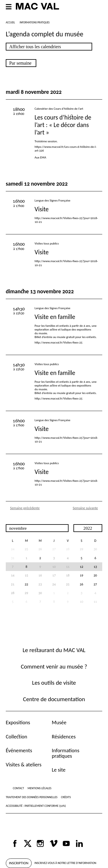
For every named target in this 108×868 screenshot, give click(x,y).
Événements (19, 750)
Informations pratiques (66, 753)
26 (40, 549)
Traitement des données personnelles (32, 797)
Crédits (66, 797)
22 (26, 584)
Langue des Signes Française (52, 200)
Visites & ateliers (24, 765)
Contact (19, 788)
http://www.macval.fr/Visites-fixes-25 (58, 342)
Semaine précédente (25, 508)
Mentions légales (40, 788)
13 (95, 567)
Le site (59, 770)
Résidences (64, 737)
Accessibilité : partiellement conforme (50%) (36, 806)
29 (82, 549)
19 (82, 575)
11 (95, 602)
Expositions (18, 722)
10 (82, 602)
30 (95, 549)
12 (82, 567)
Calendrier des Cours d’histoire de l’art (59, 109)
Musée (59, 722)
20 (95, 575)
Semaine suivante (85, 508)
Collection (16, 737)
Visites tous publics (47, 243)
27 (95, 584)
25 (26, 549)
